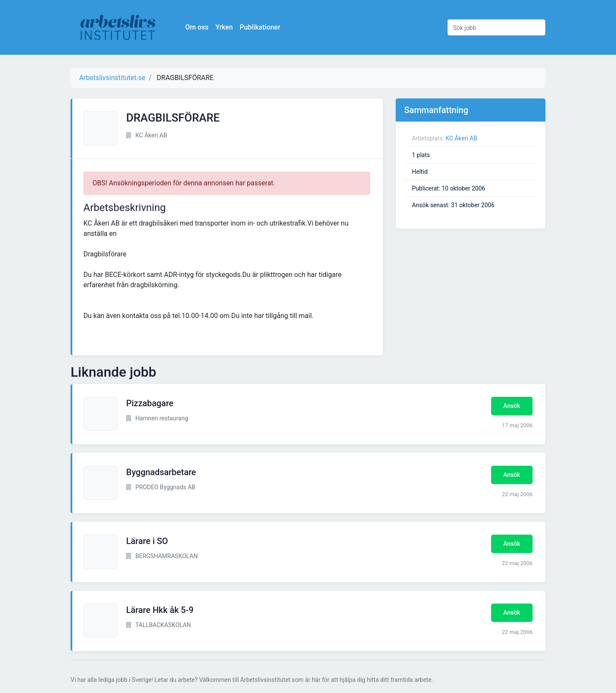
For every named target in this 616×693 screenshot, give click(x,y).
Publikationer (260, 27)
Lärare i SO (147, 541)
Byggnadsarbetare (161, 472)
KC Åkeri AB (462, 138)
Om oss (197, 27)
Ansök (512, 406)
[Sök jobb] (496, 27)
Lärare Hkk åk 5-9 (160, 610)
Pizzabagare (150, 403)
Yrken (224, 27)
